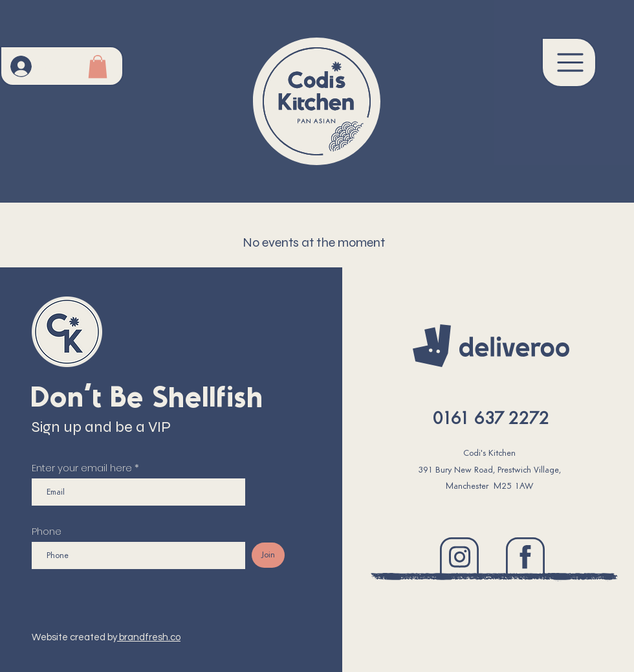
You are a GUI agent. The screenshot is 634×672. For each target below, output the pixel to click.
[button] (569, 62)
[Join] (268, 555)
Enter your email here (82, 468)
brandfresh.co (149, 637)
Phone (47, 531)
